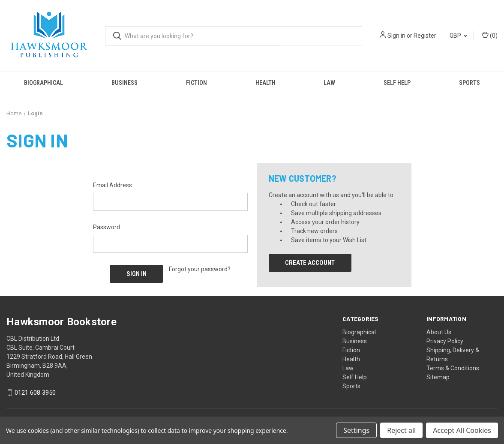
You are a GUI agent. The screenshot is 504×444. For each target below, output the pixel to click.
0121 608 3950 (35, 393)
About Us (439, 332)
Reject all (401, 430)
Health (265, 83)
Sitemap (438, 377)
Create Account (310, 263)
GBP (458, 36)
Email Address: (113, 185)
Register (425, 36)
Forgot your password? (200, 269)
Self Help (397, 83)
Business (124, 83)
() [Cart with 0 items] (490, 35)
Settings (356, 430)
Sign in (396, 36)
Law (329, 83)
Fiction (196, 83)
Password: (107, 227)
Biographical (43, 83)
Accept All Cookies (462, 430)
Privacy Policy (445, 341)
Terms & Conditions (453, 368)
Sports (351, 386)
